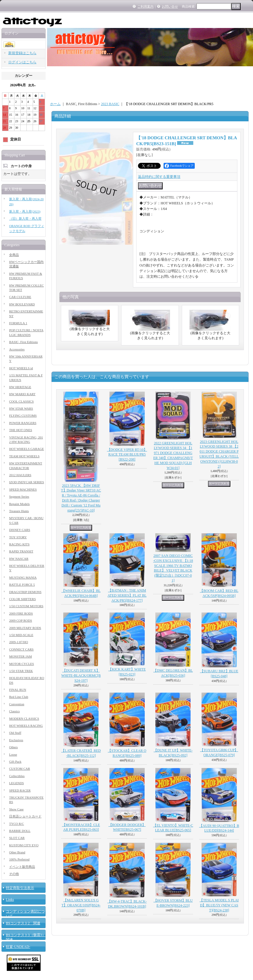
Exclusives (16, 740)
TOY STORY (18, 537)
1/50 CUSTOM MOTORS (26, 606)
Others (13, 747)
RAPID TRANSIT (21, 551)
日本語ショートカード (25, 816)
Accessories (17, 349)
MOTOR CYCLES (21, 664)
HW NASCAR (19, 559)
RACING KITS (19, 544)
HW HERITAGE (20, 387)
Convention (17, 704)
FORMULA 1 (18, 323)
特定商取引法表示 (20, 888)
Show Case (16, 809)
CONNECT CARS (21, 649)
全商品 (14, 255)
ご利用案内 (145, 6)
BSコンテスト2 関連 (23, 923)
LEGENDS (16, 783)
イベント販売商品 (22, 867)
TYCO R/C (16, 824)
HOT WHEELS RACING (26, 726)
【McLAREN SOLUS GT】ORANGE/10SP (81, 905)
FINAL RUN (18, 690)
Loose (13, 754)
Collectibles (17, 776)
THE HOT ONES (21, 430)
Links (10, 900)
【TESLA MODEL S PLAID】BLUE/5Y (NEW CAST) (219, 905)
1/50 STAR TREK (21, 671)
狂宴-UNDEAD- (18, 947)
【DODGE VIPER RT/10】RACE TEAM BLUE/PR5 (127, 455)
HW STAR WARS (21, 408)
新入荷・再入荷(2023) (25, 211)
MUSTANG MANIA (23, 577)
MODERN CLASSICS (24, 719)
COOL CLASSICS (21, 401)
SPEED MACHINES (23, 489)
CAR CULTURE (20, 297)
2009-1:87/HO (19, 642)
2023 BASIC (110, 104)
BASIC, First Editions (24, 342)
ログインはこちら (22, 62)
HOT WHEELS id (21, 368)
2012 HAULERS (20, 475)
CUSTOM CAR (20, 769)
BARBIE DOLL (20, 831)
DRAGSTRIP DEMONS (25, 592)
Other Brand (17, 852)
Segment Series (19, 496)
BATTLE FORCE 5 (22, 585)
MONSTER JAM (20, 656)
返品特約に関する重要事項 (159, 177)
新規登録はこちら (22, 53)
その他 (14, 874)
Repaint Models (19, 504)
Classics (14, 711)
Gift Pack (15, 762)
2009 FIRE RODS (21, 613)
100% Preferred (19, 859)
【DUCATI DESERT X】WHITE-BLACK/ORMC (81, 676)
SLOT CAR (17, 838)
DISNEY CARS (20, 530)
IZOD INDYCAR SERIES (27, 482)
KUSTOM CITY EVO (24, 845)
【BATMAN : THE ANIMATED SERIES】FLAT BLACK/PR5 (127, 595)
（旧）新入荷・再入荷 (25, 218)
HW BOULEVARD (22, 304)
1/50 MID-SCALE (21, 635)
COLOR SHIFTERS (23, 599)
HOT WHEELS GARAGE (26, 449)
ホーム (55, 104)
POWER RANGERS (23, 423)
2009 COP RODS (21, 620)
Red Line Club (19, 697)
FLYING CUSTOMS (23, 415)
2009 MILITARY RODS (25, 628)
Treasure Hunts (19, 511)
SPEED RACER (20, 790)
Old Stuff (15, 733)
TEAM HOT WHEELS (24, 456)
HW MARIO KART (22, 394)
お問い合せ (170, 6)
